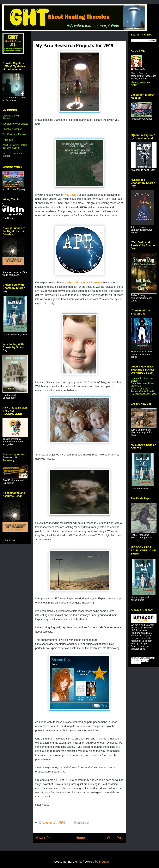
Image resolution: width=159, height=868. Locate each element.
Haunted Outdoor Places (144, 394)
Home (80, 838)
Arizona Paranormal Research (84, 283)
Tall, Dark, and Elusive (14, 134)
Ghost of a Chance (12, 129)
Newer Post (44, 838)
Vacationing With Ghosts (15, 124)
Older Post (115, 838)
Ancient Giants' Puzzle (142, 391)
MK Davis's (71, 195)
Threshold (8, 140)
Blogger (104, 862)
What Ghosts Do (139, 389)
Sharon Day (140, 69)
